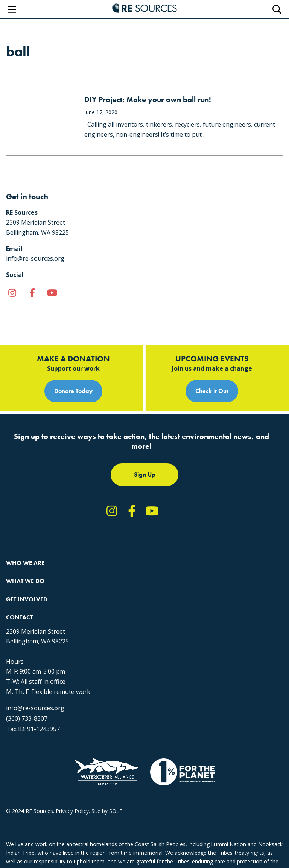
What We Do (25, 581)
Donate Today (73, 391)
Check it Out (212, 391)
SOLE (116, 811)
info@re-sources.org (35, 708)
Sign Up (145, 474)
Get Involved (27, 599)
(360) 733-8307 (27, 718)
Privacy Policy (72, 811)
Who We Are (25, 563)
